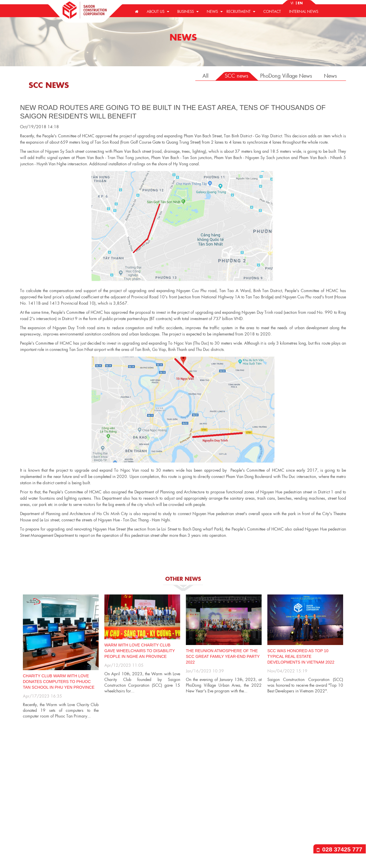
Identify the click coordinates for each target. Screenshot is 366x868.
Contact (272, 11)
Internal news (304, 11)
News (215, 11)
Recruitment (241, 11)
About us (158, 11)
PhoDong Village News (286, 76)
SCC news (236, 76)
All (205, 76)
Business (188, 11)
